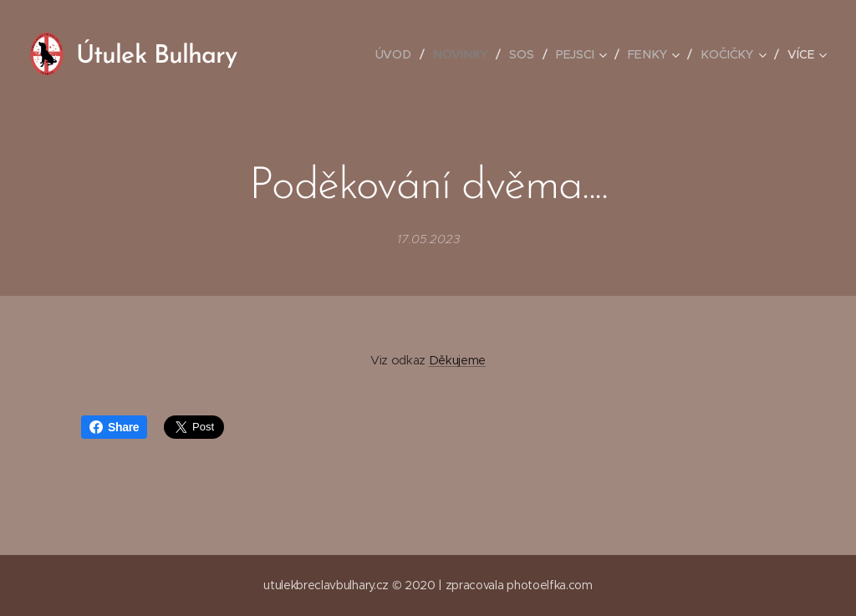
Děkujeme (457, 360)
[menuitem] (400, 54)
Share (114, 427)
